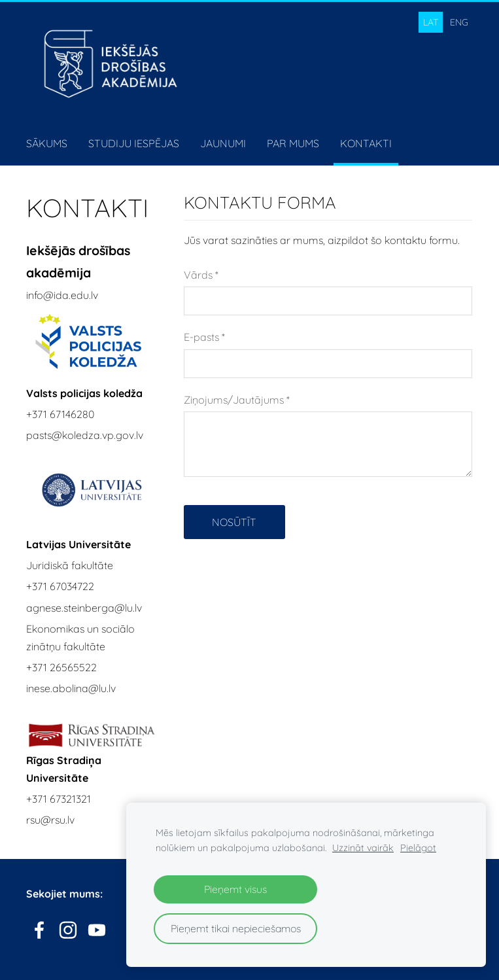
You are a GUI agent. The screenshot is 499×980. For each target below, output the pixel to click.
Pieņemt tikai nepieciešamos (236, 928)
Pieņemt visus (235, 889)
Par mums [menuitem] (293, 143)
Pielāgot (418, 848)
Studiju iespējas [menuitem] (134, 143)
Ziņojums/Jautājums (237, 400)
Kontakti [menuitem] (366, 143)
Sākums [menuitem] (47, 143)
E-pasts (204, 337)
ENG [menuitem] (459, 22)
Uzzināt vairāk (363, 848)
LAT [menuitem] (431, 22)
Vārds (201, 275)
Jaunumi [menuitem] (223, 143)
